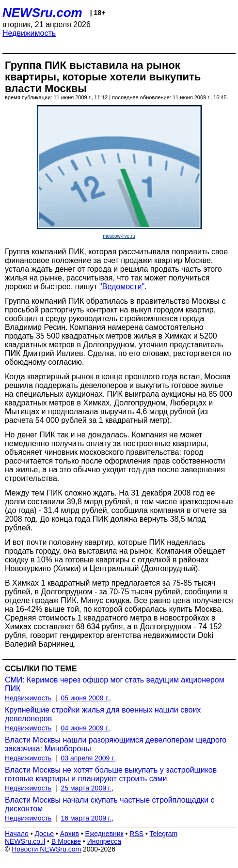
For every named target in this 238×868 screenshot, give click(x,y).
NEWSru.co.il (25, 841)
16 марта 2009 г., (87, 818)
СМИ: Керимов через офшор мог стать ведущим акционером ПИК (115, 684)
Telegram (164, 834)
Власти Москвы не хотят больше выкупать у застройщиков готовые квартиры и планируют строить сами (111, 774)
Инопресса (104, 841)
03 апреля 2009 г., (89, 758)
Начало (17, 834)
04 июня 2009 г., (86, 728)
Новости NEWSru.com (46, 849)
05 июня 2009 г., (86, 698)
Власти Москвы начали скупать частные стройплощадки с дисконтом (110, 804)
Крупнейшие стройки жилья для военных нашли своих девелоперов (103, 714)
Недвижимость (29, 33)
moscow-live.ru (119, 236)
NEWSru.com (42, 13)
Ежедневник (104, 834)
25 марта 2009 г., (87, 788)
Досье (44, 834)
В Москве (66, 841)
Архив (70, 834)
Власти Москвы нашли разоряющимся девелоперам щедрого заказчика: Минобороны (116, 744)
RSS (136, 834)
